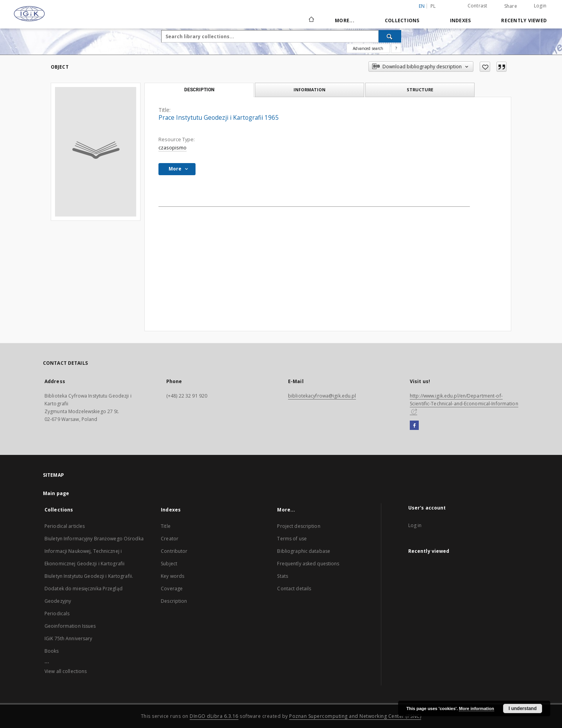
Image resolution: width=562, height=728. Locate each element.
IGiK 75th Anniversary (68, 638)
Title (166, 526)
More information (477, 708)
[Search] (390, 36)
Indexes (461, 20)
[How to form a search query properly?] (396, 48)
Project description (299, 526)
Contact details (294, 589)
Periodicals (57, 613)
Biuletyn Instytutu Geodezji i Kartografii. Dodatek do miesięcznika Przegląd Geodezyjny (89, 589)
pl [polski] (433, 6)
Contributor (174, 551)
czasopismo (173, 148)
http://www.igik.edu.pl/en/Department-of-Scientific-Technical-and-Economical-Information (464, 403)
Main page (56, 493)
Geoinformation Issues (70, 626)
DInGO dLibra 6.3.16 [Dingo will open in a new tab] (214, 716)
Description (174, 601)
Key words (173, 576)
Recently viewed (524, 20)
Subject (169, 564)
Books (52, 651)
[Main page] (311, 20)
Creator (170, 539)
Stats (283, 576)
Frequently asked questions (308, 564)
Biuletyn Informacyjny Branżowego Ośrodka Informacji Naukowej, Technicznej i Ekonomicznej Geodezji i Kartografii (94, 551)
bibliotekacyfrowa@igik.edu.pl (322, 396)
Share (511, 6)
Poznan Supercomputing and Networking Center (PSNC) (355, 716)
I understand (523, 708)
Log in (415, 525)
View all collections (66, 671)
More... (345, 20)
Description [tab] (199, 90)
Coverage (172, 589)
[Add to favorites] (485, 67)
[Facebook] (414, 426)
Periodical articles (65, 526)
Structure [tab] (420, 90)
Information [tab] (309, 90)
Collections (402, 20)
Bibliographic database (304, 551)
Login (540, 6)
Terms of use (292, 539)
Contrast (478, 6)
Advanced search (368, 48)
